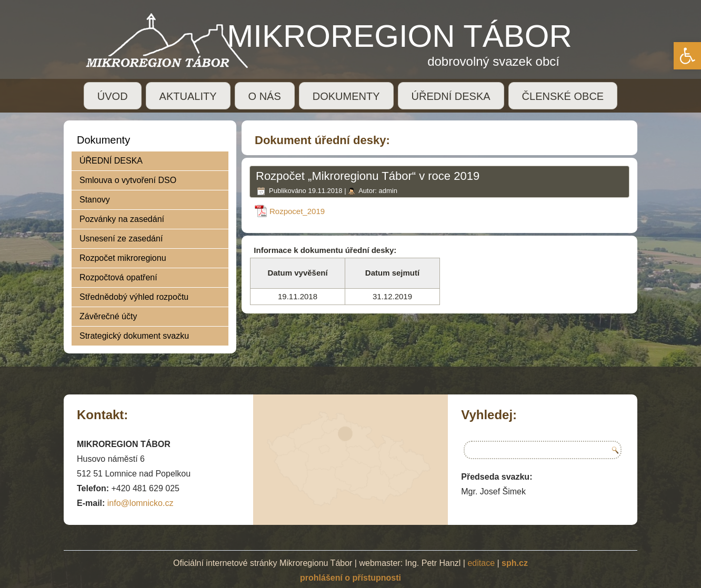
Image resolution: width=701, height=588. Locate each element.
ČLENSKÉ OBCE (563, 96)
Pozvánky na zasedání (122, 219)
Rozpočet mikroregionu (123, 258)
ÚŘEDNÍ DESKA (451, 96)
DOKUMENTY (346, 96)
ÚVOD (113, 96)
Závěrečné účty (108, 316)
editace (481, 563)
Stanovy (95, 200)
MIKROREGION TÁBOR (399, 36)
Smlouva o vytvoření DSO (128, 180)
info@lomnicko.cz (141, 503)
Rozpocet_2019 (297, 211)
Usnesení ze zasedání (121, 239)
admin (388, 191)
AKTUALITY (188, 96)
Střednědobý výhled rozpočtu (134, 297)
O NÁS (265, 96)
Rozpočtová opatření (118, 277)
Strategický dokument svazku (134, 336)
